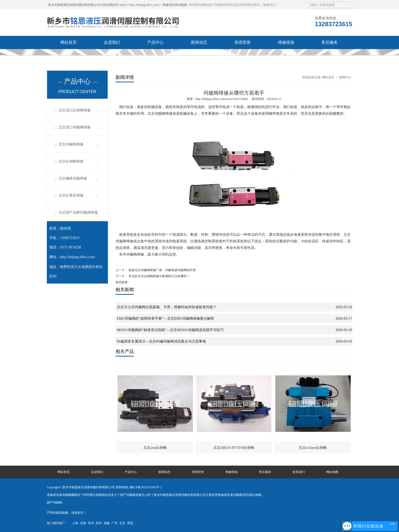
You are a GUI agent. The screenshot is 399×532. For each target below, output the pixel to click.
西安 (130, 523)
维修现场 (286, 42)
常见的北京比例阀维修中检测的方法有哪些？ (159, 276)
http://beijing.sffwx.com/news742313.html (222, 99)
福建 (107, 523)
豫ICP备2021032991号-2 (146, 487)
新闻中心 (345, 77)
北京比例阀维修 (71, 161)
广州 (115, 523)
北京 (122, 523)
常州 (91, 523)
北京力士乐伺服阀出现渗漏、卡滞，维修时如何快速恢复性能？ (167, 307)
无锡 (83, 523)
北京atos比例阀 (155, 448)
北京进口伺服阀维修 (75, 127)
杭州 (99, 523)
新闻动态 (199, 42)
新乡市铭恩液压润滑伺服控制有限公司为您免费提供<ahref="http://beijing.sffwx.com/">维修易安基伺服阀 (118, 5)
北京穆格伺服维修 (73, 178)
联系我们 (68, 56)
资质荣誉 (243, 42)
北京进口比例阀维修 (75, 110)
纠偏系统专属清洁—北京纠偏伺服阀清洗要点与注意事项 (161, 341)
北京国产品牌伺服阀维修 (78, 212)
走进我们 (112, 42)
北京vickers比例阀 (313, 448)
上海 (75, 523)
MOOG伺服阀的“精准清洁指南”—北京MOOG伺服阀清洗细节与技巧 (170, 330)
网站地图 (332, 472)
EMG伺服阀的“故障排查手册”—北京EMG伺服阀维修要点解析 (166, 319)
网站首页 (68, 42)
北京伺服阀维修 (71, 144)
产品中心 (155, 42)
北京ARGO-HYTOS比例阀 (234, 448)
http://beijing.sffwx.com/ (78, 257)
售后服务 (330, 42)
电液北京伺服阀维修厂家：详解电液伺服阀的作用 (162, 270)
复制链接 (122, 487)
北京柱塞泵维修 (71, 195)
